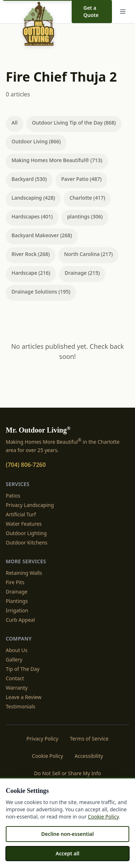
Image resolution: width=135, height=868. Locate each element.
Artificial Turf (21, 514)
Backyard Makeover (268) (42, 235)
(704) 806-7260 (26, 465)
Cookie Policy (48, 756)
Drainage (17, 592)
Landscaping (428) (33, 198)
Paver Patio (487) (81, 179)
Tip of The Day (23, 669)
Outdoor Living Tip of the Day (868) (74, 123)
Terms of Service (89, 739)
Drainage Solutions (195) (41, 292)
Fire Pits (15, 582)
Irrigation (17, 610)
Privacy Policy (42, 739)
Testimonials (21, 706)
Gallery (14, 659)
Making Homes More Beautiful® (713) (57, 160)
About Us (17, 650)
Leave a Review (24, 697)
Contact (15, 678)
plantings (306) (85, 216)
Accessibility (89, 756)
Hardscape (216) (31, 273)
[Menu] (123, 12)
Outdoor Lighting (26, 533)
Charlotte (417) (87, 198)
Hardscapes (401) (32, 216)
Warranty (17, 688)
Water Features (24, 524)
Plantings (17, 601)
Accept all (68, 853)
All (15, 123)
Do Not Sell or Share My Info (68, 773)
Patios (13, 496)
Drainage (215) (82, 273)
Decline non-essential (67, 834)
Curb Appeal (20, 620)
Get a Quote (91, 11)
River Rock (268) (31, 254)
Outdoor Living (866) (36, 141)
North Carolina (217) (88, 254)
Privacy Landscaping (30, 505)
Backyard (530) (29, 179)
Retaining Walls (24, 573)
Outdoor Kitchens (27, 542)
